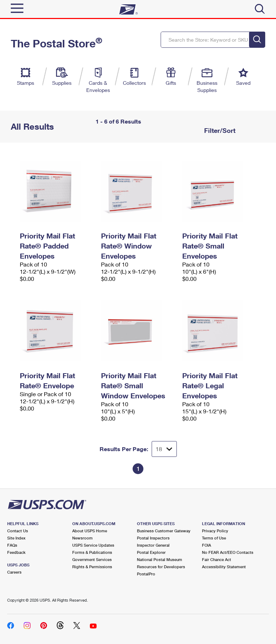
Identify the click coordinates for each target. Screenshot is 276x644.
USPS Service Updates (93, 545)
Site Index (16, 538)
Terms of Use (214, 538)
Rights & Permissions (92, 567)
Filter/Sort (219, 130)
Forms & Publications (92, 552)
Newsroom (82, 538)
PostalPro (146, 574)
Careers (14, 572)
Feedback (16, 552)
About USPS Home (90, 531)
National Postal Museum (160, 559)
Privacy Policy (215, 531)
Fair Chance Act (217, 559)
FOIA (206, 545)
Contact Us (18, 531)
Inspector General (153, 545)
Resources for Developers (161, 567)
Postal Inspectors (153, 538)
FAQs (12, 545)
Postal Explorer (151, 552)
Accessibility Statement (224, 567)
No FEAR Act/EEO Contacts (228, 552)
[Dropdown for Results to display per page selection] (164, 449)
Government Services (92, 559)
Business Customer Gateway (164, 531)
